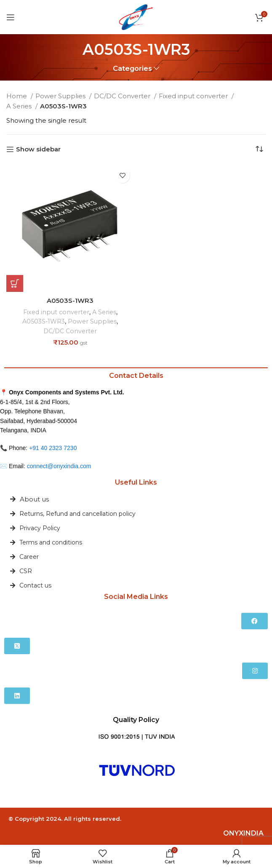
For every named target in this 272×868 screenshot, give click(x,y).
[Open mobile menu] (11, 17)
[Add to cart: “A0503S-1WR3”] (15, 283)
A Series (20, 106)
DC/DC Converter (123, 96)
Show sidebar (38, 149)
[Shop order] (259, 149)
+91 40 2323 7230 (53, 447)
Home (17, 96)
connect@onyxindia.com (59, 466)
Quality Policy (136, 719)
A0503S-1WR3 (70, 301)
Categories (132, 69)
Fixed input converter (194, 96)
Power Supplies (61, 96)
